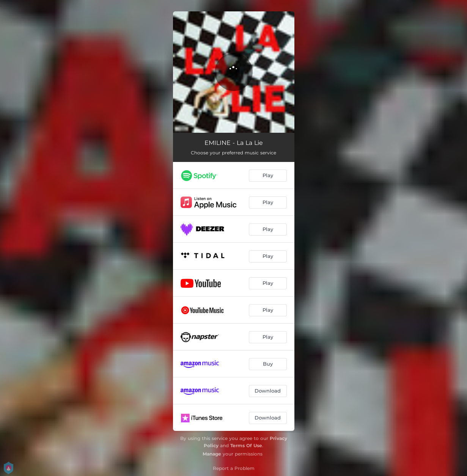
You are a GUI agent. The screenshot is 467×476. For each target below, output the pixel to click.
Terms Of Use (246, 445)
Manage (212, 454)
